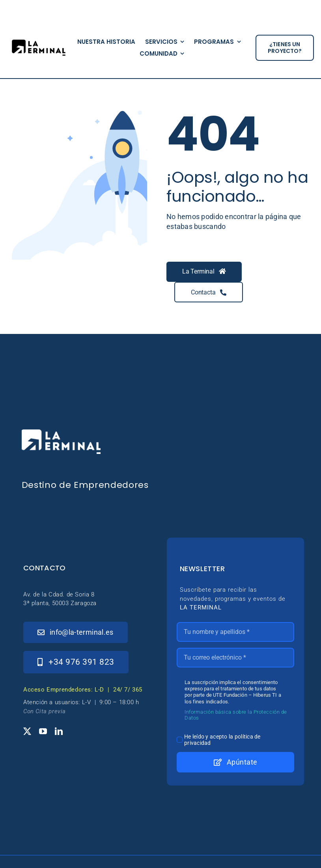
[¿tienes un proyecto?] (285, 48)
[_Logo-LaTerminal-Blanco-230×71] (61, 433)
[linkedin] (59, 731)
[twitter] (27, 731)
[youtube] (43, 731)
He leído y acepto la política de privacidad (222, 740)
